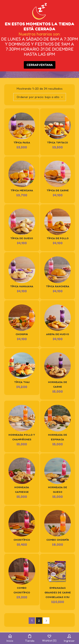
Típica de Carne (58, 190)
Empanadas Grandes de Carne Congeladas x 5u (58, 592)
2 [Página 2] (39, 621)
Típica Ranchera (58, 286)
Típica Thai (22, 382)
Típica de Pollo (58, 238)
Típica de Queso (22, 238)
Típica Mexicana (22, 190)
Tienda (30, 638)
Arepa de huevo (58, 334)
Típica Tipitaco (58, 142)
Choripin (22, 334)
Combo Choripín (58, 540)
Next (46, 621)
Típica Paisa (22, 142)
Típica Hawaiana (22, 286)
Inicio (10, 638)
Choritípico (22, 540)
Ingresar (69, 638)
